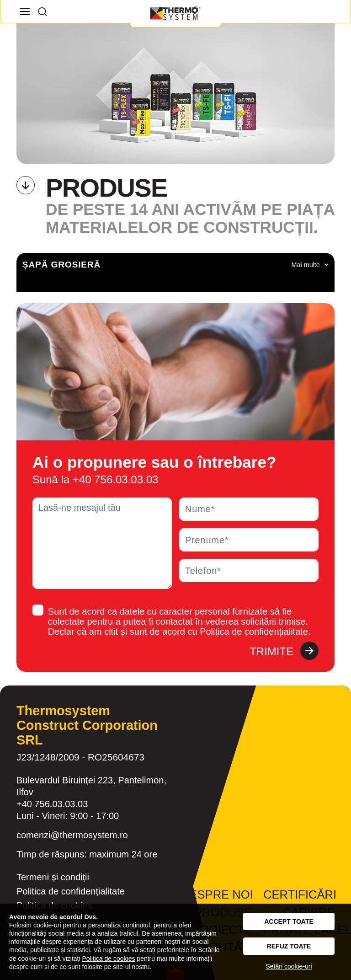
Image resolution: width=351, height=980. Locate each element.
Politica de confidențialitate (71, 891)
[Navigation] (24, 11)
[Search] (42, 11)
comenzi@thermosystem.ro (72, 835)
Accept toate (289, 921)
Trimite (284, 652)
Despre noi (217, 894)
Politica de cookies (109, 959)
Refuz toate (289, 946)
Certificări (300, 894)
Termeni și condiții (53, 877)
